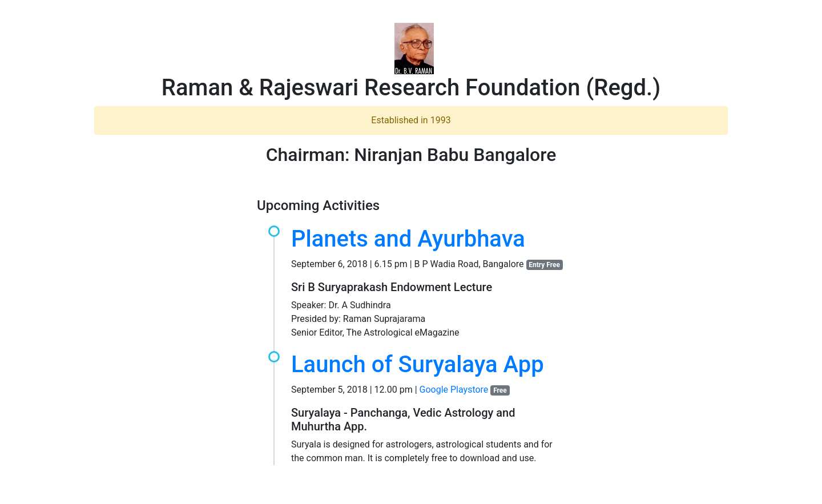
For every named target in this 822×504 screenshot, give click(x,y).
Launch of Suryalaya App (418, 364)
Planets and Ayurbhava (408, 239)
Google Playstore (454, 390)
